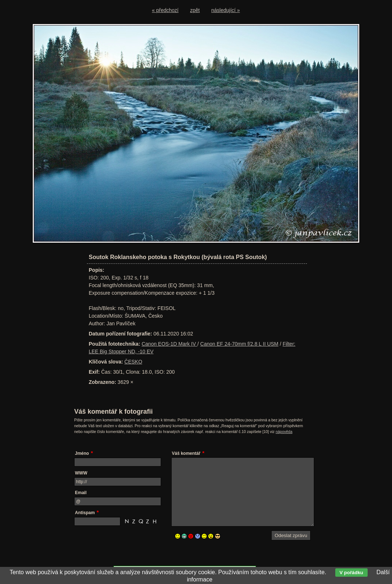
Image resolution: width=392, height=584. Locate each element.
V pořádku (351, 573)
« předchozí (165, 10)
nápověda (284, 432)
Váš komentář (186, 453)
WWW (81, 473)
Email (81, 493)
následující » (226, 10)
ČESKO (133, 362)
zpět (195, 10)
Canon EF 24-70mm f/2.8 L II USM (239, 344)
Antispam (85, 513)
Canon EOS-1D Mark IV (169, 344)
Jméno (82, 453)
